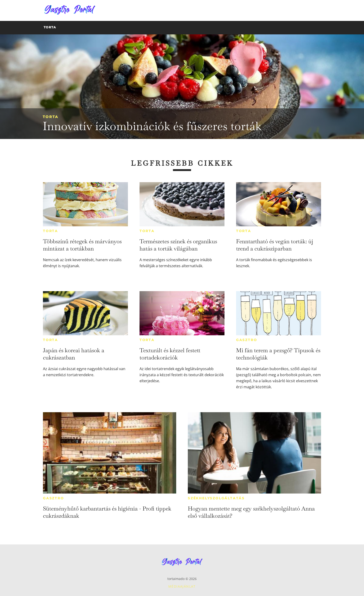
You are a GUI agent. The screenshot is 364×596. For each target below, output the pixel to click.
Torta (50, 117)
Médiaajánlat (182, 586)
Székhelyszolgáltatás (216, 498)
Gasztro (247, 340)
